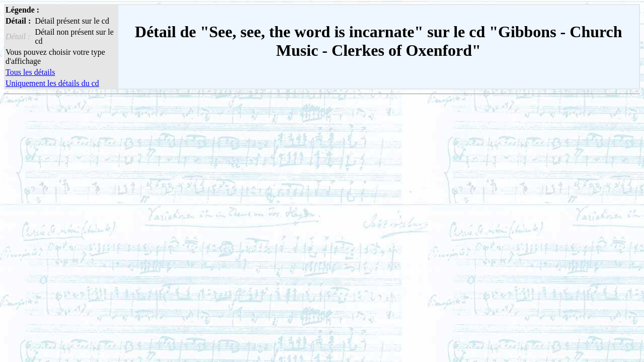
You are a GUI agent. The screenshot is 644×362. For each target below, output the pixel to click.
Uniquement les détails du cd (52, 83)
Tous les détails (30, 72)
